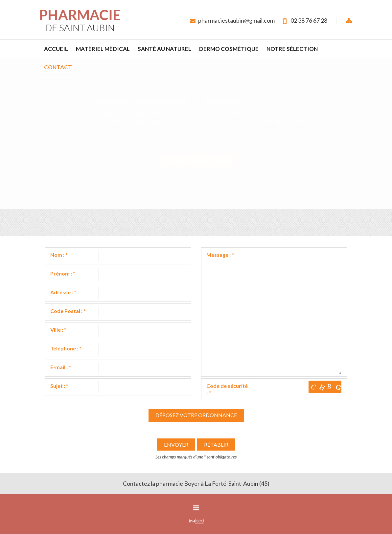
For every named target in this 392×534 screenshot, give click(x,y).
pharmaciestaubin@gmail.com (236, 20)
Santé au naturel (164, 49)
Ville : (58, 330)
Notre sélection (292, 49)
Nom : (59, 255)
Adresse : (63, 292)
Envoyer (176, 445)
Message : (220, 255)
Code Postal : (68, 311)
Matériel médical (103, 49)
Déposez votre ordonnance (196, 415)
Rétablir (216, 445)
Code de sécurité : (227, 389)
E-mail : (61, 367)
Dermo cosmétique (229, 49)
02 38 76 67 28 (309, 20)
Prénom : (63, 273)
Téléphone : (66, 348)
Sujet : (59, 386)
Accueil (56, 49)
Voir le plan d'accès (196, 160)
